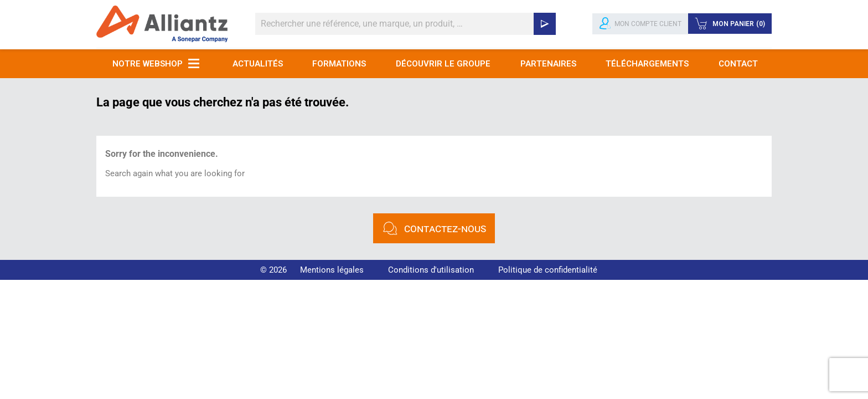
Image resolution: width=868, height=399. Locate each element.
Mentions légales (332, 270)
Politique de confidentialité (548, 270)
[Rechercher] (405, 24)
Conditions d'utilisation (431, 270)
